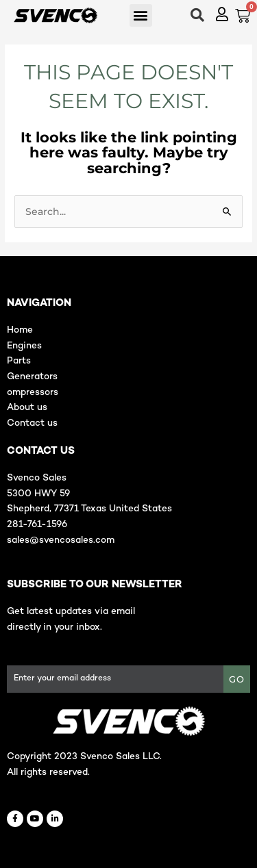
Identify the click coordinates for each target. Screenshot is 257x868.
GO (237, 679)
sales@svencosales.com (61, 540)
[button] (141, 15)
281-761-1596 (37, 525)
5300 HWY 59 (38, 494)
